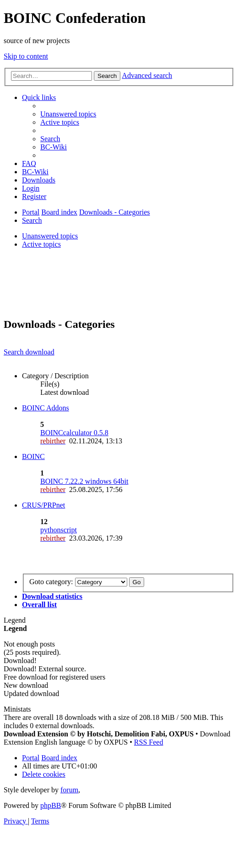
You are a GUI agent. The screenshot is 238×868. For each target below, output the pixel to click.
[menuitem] (68, 114)
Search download (29, 352)
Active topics (41, 244)
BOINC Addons (46, 408)
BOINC (33, 456)
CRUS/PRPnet (43, 505)
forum (69, 790)
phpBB (51, 805)
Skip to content (26, 56)
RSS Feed (149, 742)
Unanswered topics (50, 236)
